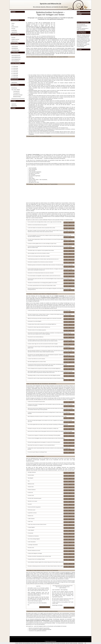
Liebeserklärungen (15, 50)
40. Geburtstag (15, 70)
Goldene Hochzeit (15, 39)
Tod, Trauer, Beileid (16, 90)
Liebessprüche (15, 47)
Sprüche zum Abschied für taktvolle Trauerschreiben (39, 628)
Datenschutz (14, 106)
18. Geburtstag (15, 66)
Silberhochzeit (14, 41)
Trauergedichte (16, 93)
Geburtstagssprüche (16, 56)
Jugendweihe (14, 32)
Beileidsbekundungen (18, 95)
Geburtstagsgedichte (16, 59)
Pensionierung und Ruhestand (18, 98)
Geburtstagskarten (15, 61)
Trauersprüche (16, 91)
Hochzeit (13, 38)
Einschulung (14, 88)
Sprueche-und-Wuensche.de (48, 36)
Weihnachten (14, 82)
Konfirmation (14, 30)
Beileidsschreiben (17, 97)
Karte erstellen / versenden (45, 607)
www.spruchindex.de (81, 25)
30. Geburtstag (15, 68)
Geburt (13, 23)
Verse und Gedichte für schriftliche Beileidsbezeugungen (40, 629)
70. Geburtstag (15, 75)
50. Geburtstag (15, 72)
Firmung (13, 29)
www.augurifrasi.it (80, 44)
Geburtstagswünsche (16, 57)
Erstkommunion (15, 27)
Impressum (14, 104)
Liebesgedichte (15, 48)
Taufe (13, 25)
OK (85, 643)
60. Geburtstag (15, 73)
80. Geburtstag (15, 77)
